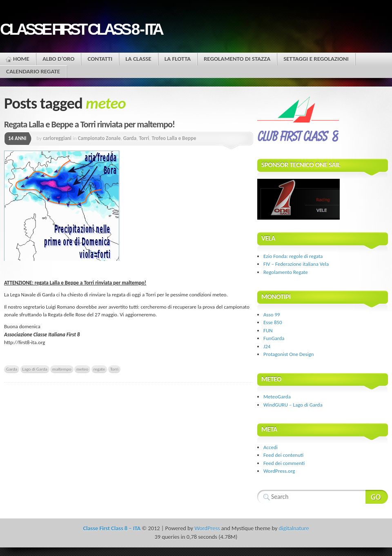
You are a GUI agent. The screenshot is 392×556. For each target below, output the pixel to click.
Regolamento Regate (286, 272)
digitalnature (294, 528)
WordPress (207, 528)
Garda (130, 138)
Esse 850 (273, 322)
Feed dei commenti (284, 463)
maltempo (62, 369)
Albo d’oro (59, 59)
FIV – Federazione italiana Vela (296, 264)
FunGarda (274, 338)
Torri (144, 138)
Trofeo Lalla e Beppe (174, 138)
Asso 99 (272, 315)
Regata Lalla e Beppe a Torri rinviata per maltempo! (89, 124)
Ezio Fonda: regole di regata (293, 256)
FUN (268, 330)
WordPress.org (279, 471)
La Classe (138, 59)
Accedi (271, 447)
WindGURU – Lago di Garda (293, 405)
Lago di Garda (35, 369)
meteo (82, 369)
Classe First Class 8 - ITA (81, 29)
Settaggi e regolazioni (316, 59)
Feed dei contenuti (283, 455)
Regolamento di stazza (237, 59)
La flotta (178, 59)
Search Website (377, 497)
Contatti (100, 59)
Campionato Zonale (99, 138)
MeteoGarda (277, 397)
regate (99, 369)
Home (21, 59)
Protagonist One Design (289, 354)
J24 (267, 346)
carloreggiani (57, 138)
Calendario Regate (33, 71)
